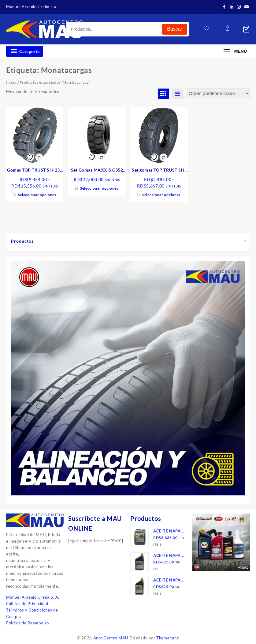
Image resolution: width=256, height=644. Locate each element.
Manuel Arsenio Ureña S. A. (33, 597)
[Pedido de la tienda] (218, 93)
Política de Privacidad (27, 604)
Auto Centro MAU (111, 638)
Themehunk (168, 638)
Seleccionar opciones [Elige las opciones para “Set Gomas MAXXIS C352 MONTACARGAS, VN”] (99, 188)
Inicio (11, 82)
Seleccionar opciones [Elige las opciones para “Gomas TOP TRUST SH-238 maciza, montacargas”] (37, 195)
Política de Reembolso (28, 623)
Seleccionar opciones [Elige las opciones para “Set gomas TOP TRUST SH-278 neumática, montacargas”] (161, 195)
